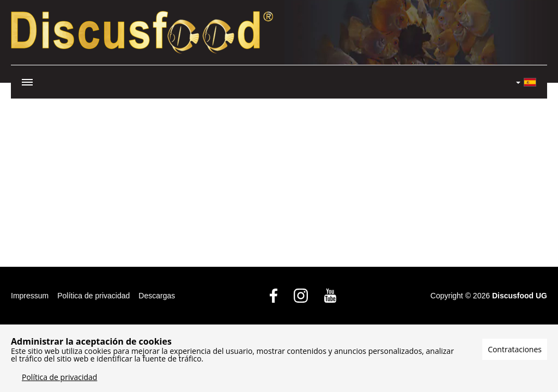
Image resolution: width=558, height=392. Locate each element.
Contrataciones (515, 349)
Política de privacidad (93, 296)
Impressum (30, 296)
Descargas (157, 296)
